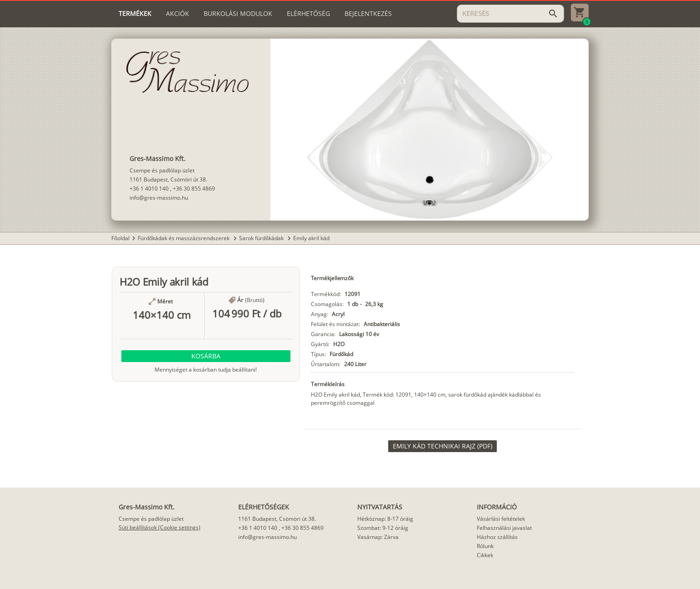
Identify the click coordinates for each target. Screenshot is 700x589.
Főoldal (120, 238)
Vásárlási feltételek (501, 519)
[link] (442, 446)
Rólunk (485, 546)
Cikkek (485, 555)
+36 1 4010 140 (149, 189)
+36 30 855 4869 (194, 189)
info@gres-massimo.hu (159, 198)
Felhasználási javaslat (504, 528)
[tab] (135, 14)
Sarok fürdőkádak (262, 238)
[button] (206, 356)
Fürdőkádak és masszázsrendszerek (184, 238)
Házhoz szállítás (497, 537)
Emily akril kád (311, 238)
